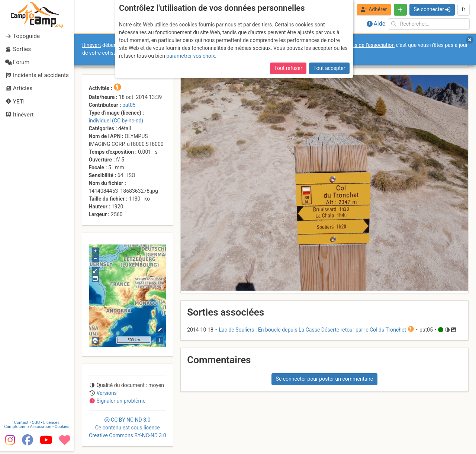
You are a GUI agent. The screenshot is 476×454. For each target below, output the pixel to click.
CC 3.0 (128, 428)
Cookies (62, 429)
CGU (36, 425)
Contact (22, 425)
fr (463, 9)
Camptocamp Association (28, 429)
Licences (52, 425)
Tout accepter (329, 68)
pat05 (129, 105)
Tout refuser (288, 68)
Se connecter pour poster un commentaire (325, 379)
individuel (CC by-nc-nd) (116, 121)
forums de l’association (368, 45)
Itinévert (92, 45)
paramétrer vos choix (191, 56)
